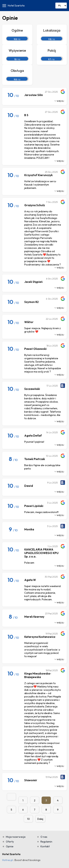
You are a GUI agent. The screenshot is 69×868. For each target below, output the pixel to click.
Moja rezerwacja (16, 837)
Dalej (40, 819)
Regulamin (46, 842)
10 (28, 819)
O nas (44, 837)
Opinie (10, 846)
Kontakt (45, 846)
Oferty (10, 842)
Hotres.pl (8, 860)
